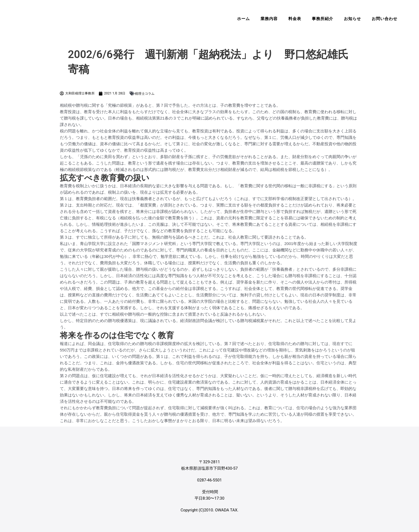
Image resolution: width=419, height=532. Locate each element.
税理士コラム (145, 94)
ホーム (243, 19)
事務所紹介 (323, 19)
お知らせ (352, 19)
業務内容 (269, 19)
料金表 (295, 19)
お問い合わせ (385, 19)
